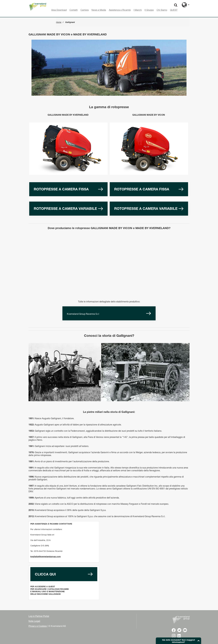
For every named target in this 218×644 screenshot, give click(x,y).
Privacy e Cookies (38, 626)
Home (59, 22)
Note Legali (34, 621)
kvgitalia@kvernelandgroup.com (46, 557)
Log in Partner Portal (39, 616)
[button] (178, 641)
